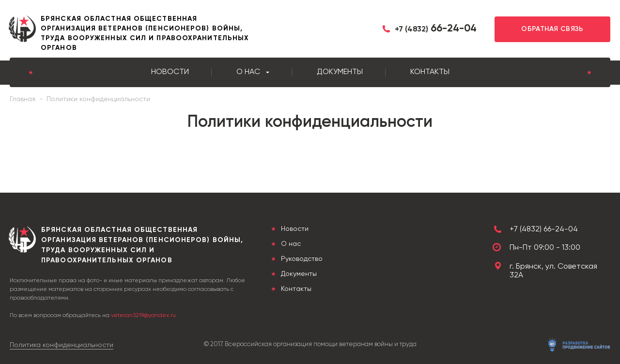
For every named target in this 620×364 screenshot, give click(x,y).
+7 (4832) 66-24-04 (544, 229)
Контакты (430, 72)
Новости (170, 72)
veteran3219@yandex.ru (143, 316)
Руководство (301, 259)
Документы (340, 72)
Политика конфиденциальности (62, 345)
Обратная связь (552, 29)
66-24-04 (436, 29)
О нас (248, 72)
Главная (23, 99)
